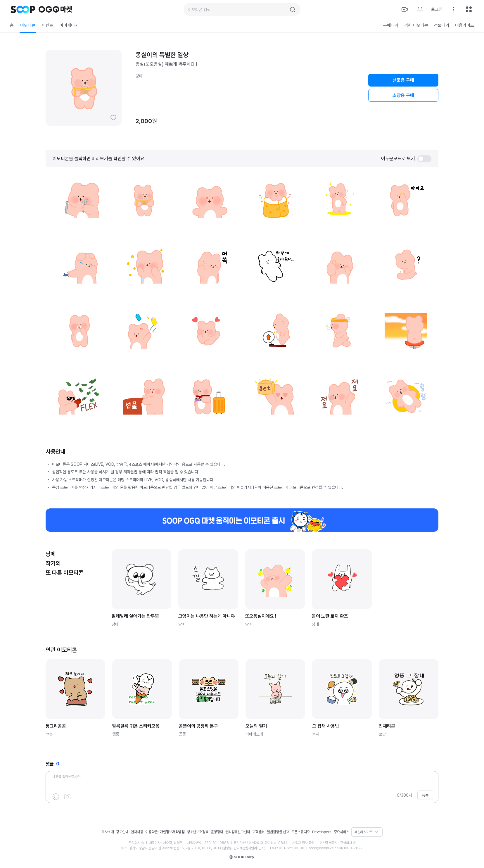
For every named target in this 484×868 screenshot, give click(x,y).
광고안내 (122, 832)
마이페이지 (69, 25)
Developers (322, 832)
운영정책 (217, 832)
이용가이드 (465, 25)
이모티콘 (28, 25)
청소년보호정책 (198, 832)
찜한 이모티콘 (416, 25)
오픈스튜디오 (301, 832)
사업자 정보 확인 (303, 843)
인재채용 (137, 832)
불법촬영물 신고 (278, 832)
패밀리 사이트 (363, 832)
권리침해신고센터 (238, 832)
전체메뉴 (469, 9)
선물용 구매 (403, 80)
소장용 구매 (403, 95)
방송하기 (405, 9)
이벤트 (47, 25)
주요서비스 (342, 832)
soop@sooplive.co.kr (326, 848)
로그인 (437, 9)
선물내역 (442, 25)
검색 (293, 10)
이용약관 (151, 832)
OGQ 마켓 (55, 9)
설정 (454, 9)
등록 (425, 795)
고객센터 (258, 832)
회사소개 (108, 832)
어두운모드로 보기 (406, 159)
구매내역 (391, 25)
